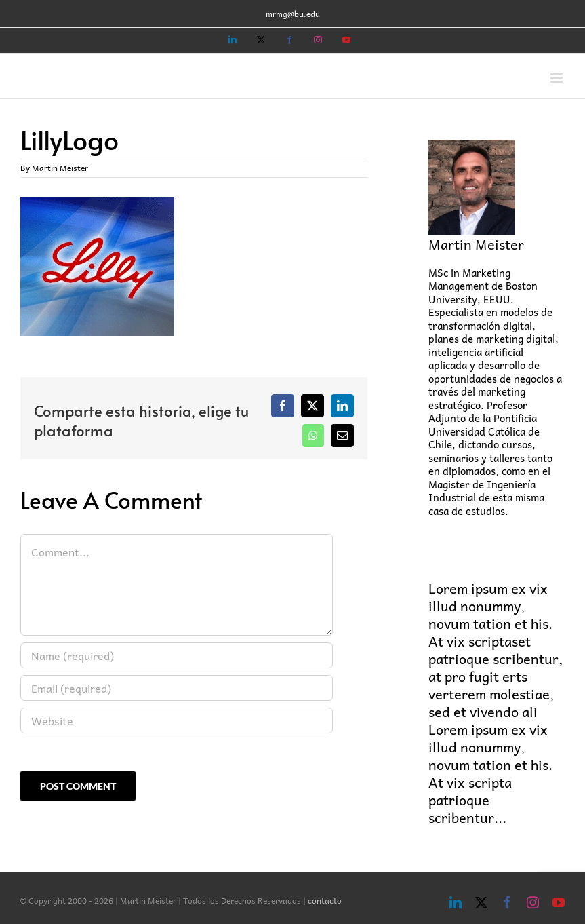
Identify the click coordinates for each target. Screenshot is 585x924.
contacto (325, 900)
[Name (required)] (177, 655)
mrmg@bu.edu (293, 14)
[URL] (177, 720)
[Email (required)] (177, 688)
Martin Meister (60, 168)
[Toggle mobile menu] (558, 78)
